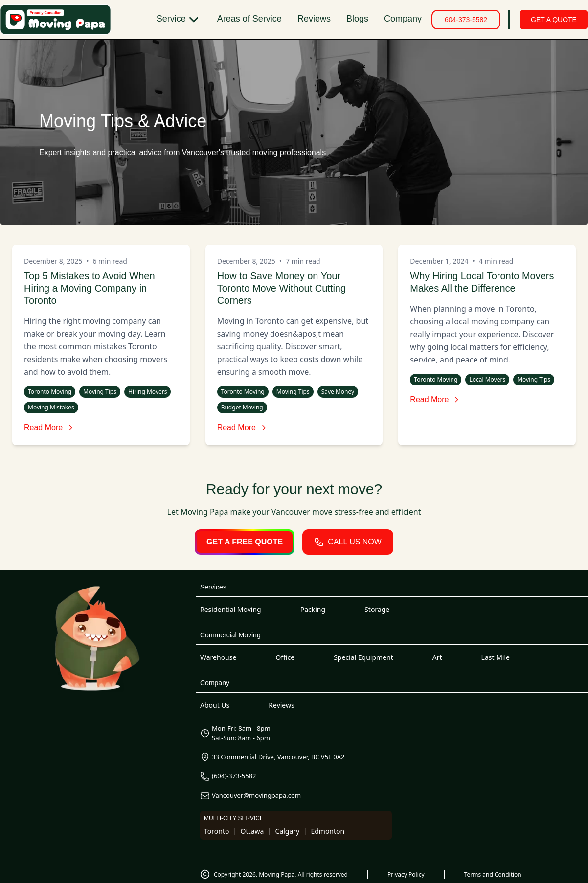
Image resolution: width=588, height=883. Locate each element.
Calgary (288, 831)
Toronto (216, 831)
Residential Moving (231, 609)
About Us (215, 705)
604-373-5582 (466, 20)
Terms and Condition (493, 874)
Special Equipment (363, 657)
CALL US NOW (348, 542)
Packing (313, 609)
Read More (49, 427)
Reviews (314, 19)
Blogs (357, 19)
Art (437, 657)
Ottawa (252, 831)
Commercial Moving (230, 635)
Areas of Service (249, 19)
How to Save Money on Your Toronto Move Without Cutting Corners (282, 288)
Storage (377, 609)
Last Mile (496, 657)
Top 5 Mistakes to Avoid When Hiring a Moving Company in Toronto (90, 288)
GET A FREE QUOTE (245, 542)
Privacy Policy (406, 874)
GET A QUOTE (554, 20)
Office (285, 657)
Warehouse (218, 657)
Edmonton (328, 831)
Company (403, 19)
